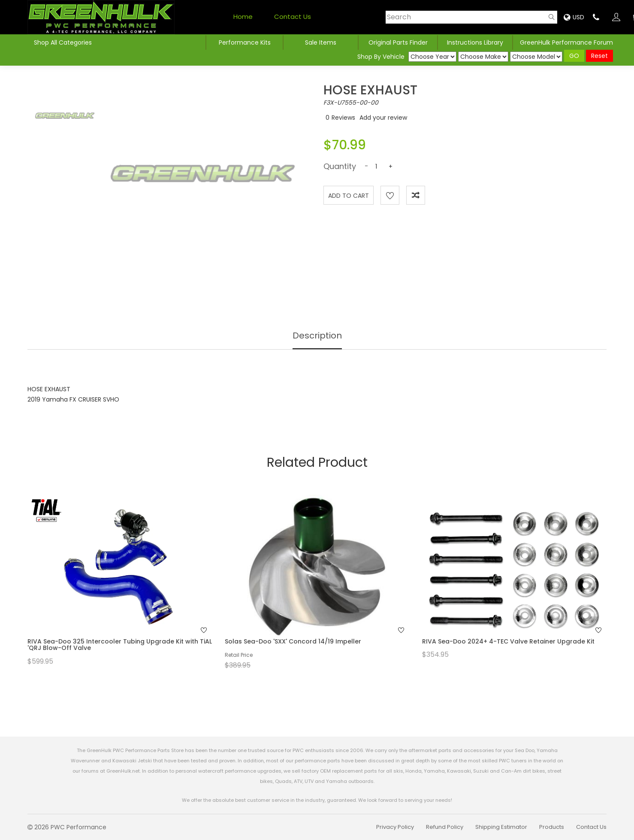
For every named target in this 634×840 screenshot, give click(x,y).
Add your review (383, 118)
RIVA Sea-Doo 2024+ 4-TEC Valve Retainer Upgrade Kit (508, 641)
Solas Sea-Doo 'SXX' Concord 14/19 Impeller (293, 641)
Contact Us (293, 17)
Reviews (343, 118)
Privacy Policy (395, 827)
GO (574, 56)
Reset (599, 56)
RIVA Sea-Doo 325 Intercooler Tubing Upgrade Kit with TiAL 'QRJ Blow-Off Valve (120, 645)
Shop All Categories (63, 42)
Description (317, 335)
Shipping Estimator (501, 827)
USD (574, 17)
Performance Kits (245, 42)
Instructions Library (475, 42)
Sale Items (321, 42)
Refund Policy (445, 827)
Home (243, 17)
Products (552, 827)
